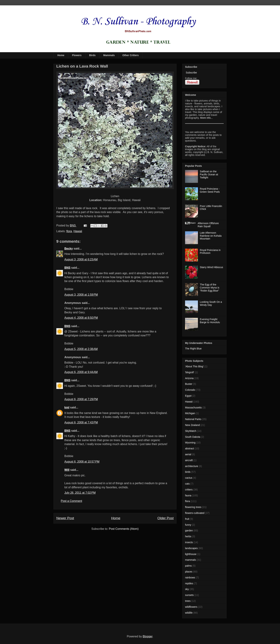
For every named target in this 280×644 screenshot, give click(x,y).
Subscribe (191, 73)
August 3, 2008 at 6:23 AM (81, 259)
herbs (188, 536)
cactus (189, 478)
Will (67, 470)
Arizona (189, 378)
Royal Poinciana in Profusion (210, 252)
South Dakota (193, 437)
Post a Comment (71, 501)
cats (187, 484)
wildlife (189, 613)
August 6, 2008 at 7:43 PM (81, 422)
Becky (69, 249)
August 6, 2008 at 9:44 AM (81, 372)
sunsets (189, 595)
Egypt (188, 396)
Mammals (109, 55)
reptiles (189, 583)
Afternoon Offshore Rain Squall (208, 225)
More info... (207, 118)
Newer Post (65, 518)
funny (188, 525)
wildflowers (191, 607)
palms (188, 566)
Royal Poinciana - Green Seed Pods (210, 190)
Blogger (148, 636)
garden (189, 531)
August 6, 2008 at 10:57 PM (82, 462)
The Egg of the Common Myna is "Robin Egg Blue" (210, 288)
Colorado (190, 390)
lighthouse (191, 554)
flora (69, 231)
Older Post (165, 518)
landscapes (191, 548)
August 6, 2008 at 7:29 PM (81, 399)
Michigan (190, 413)
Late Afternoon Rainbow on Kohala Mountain (211, 236)
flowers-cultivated (195, 513)
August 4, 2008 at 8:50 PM (81, 318)
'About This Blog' (194, 366)
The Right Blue (193, 349)
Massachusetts (193, 408)
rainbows (190, 578)
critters (189, 490)
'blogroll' (190, 372)
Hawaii (78, 231)
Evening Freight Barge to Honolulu (210, 321)
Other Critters (130, 55)
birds (188, 472)
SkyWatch (191, 431)
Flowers (77, 55)
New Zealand (192, 425)
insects (189, 542)
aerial (188, 454)
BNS (67, 268)
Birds (92, 55)
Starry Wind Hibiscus (212, 267)
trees (188, 601)
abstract (190, 448)
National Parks (193, 419)
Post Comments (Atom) (124, 529)
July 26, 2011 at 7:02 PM (80, 493)
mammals (191, 560)
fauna (188, 495)
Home (61, 55)
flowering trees (193, 507)
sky (187, 589)
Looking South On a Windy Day (211, 303)
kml (67, 407)
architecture (192, 466)
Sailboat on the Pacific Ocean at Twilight (209, 174)
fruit (187, 519)
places (189, 572)
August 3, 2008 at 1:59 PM (81, 295)
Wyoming (190, 443)
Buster (189, 384)
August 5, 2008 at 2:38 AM (81, 349)
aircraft (189, 460)
